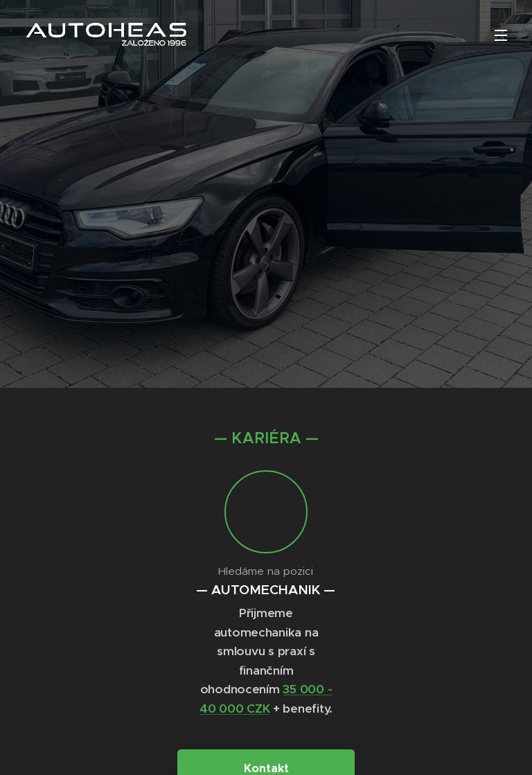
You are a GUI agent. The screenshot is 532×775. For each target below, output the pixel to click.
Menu (501, 35)
